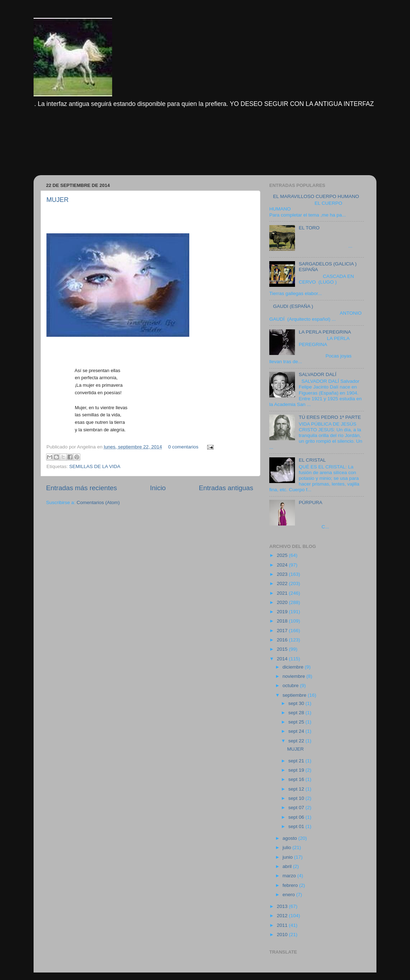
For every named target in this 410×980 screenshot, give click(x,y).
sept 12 (297, 789)
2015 (283, 649)
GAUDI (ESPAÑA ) (293, 306)
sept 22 (297, 741)
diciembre (294, 667)
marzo (290, 876)
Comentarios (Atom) (98, 502)
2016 (283, 640)
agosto (290, 838)
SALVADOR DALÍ (317, 374)
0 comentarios (183, 447)
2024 (283, 565)
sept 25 (297, 722)
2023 (283, 574)
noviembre (294, 676)
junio (288, 857)
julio (287, 847)
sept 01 (297, 826)
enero (289, 895)
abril (288, 866)
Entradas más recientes (81, 488)
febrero (291, 885)
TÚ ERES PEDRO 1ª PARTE (330, 417)
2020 (283, 602)
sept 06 (297, 817)
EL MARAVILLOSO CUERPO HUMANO (316, 196)
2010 (283, 935)
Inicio (158, 488)
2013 (283, 906)
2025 (283, 555)
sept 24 (297, 731)
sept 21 (297, 761)
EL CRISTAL (312, 460)
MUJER (57, 200)
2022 (283, 583)
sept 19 (297, 770)
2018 (283, 621)
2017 (283, 631)
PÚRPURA (310, 502)
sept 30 (297, 703)
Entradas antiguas (226, 488)
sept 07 (297, 808)
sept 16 (297, 779)
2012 (283, 916)
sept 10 (297, 798)
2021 (283, 593)
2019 (283, 612)
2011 (283, 925)
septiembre (295, 695)
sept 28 (297, 713)
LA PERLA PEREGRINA (325, 332)
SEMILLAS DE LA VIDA (95, 466)
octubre (291, 686)
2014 (283, 659)
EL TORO (309, 228)
